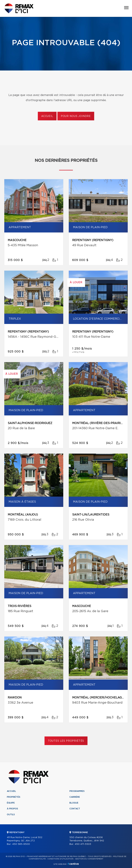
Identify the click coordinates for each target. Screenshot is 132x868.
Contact (75, 809)
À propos (12, 809)
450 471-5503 (83, 844)
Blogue (74, 803)
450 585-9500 (21, 844)
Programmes (77, 791)
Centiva (73, 864)
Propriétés (14, 797)
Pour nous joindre (76, 116)
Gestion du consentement (89, 859)
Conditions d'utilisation (60, 859)
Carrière (75, 797)
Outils (11, 815)
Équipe (11, 803)
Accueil (47, 116)
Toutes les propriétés (66, 741)
